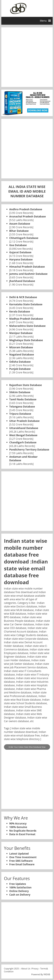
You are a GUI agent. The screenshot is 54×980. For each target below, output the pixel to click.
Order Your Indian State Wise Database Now (27, 747)
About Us (26, 969)
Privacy (35, 969)
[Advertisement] (27, 57)
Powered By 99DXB (41, 974)
